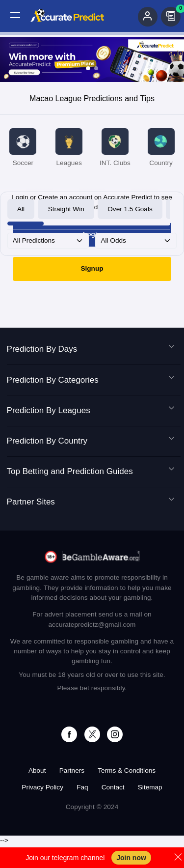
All (21, 209)
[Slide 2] (96, 68)
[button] (15, 15)
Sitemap (150, 787)
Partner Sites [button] (91, 502)
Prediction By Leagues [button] (91, 411)
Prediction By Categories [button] (91, 380)
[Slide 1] (88, 68)
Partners (72, 770)
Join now (131, 858)
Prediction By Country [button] (91, 441)
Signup (92, 268)
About (37, 770)
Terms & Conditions (127, 770)
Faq (82, 787)
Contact (113, 787)
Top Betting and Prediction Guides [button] (91, 472)
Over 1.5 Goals (130, 209)
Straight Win (66, 209)
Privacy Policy (42, 787)
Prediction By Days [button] (91, 349)
